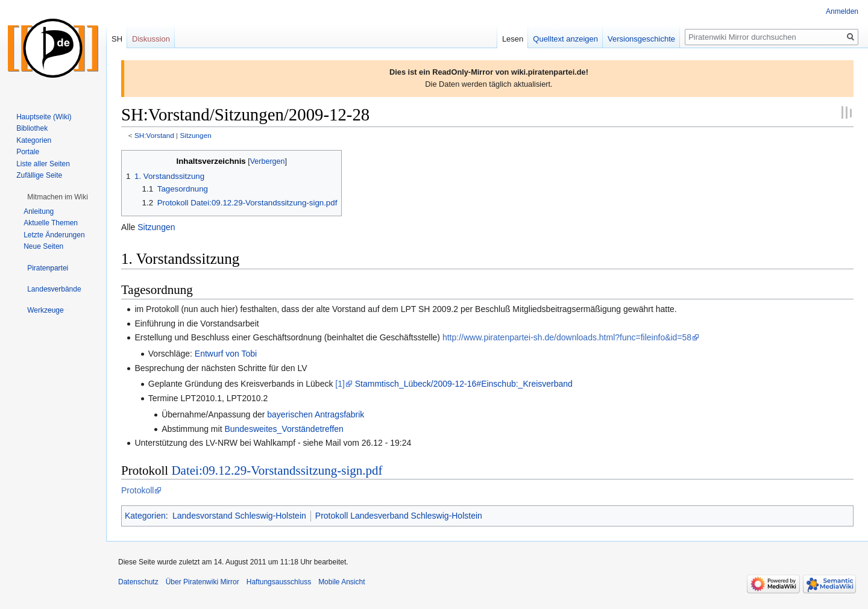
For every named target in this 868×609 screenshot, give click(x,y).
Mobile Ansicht (341, 582)
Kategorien (145, 516)
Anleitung (39, 211)
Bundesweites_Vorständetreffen (284, 429)
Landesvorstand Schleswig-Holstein (239, 516)
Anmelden (842, 11)
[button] (58, 197)
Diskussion (151, 39)
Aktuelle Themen (51, 223)
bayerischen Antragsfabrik (316, 414)
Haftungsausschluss (279, 582)
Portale (28, 152)
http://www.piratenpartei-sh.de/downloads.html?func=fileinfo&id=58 (567, 337)
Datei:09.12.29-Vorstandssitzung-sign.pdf (277, 470)
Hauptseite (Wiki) (44, 117)
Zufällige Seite (39, 175)
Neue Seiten (43, 246)
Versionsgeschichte (641, 39)
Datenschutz (138, 582)
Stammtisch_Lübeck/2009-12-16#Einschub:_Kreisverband (464, 384)
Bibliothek (32, 128)
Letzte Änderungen (54, 235)
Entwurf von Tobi (226, 354)
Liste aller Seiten (43, 164)
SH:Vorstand (154, 135)
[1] (340, 384)
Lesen (513, 39)
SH (117, 39)
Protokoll (137, 490)
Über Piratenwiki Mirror (203, 582)
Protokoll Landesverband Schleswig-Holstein (399, 516)
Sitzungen (195, 135)
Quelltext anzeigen (565, 39)
